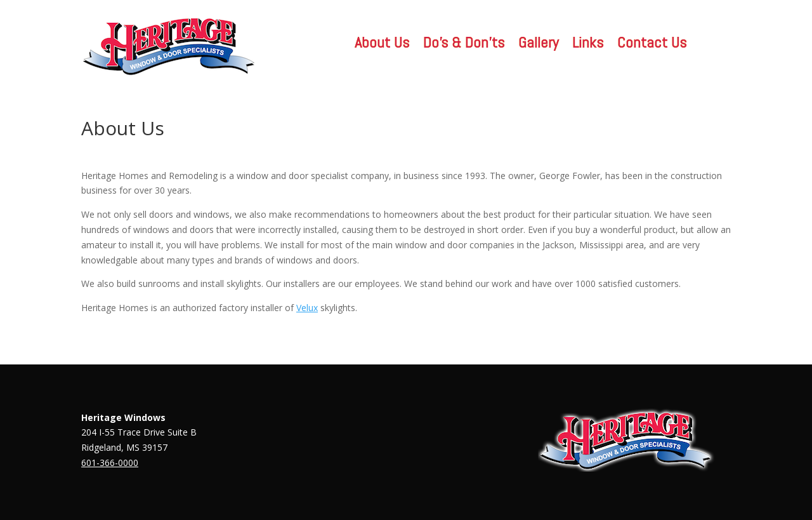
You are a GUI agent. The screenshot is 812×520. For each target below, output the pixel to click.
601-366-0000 (110, 463)
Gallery (538, 45)
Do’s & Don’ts (464, 45)
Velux (307, 308)
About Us (382, 45)
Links (588, 45)
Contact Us (652, 45)
